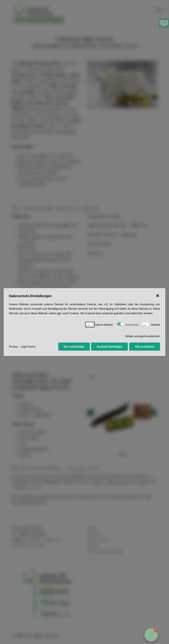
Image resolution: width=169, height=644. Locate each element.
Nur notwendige (74, 347)
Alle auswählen (145, 347)
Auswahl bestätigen (109, 347)
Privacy (13, 347)
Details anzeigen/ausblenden (143, 336)
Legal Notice (28, 347)
